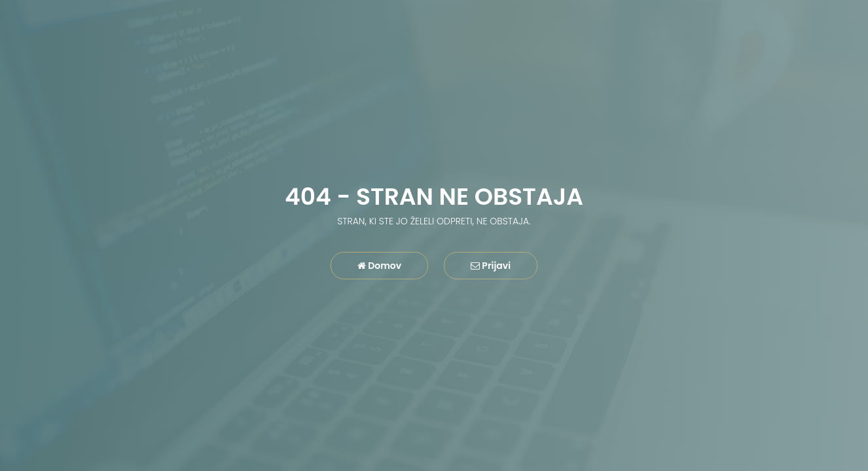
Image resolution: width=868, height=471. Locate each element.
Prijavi (491, 266)
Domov (379, 266)
